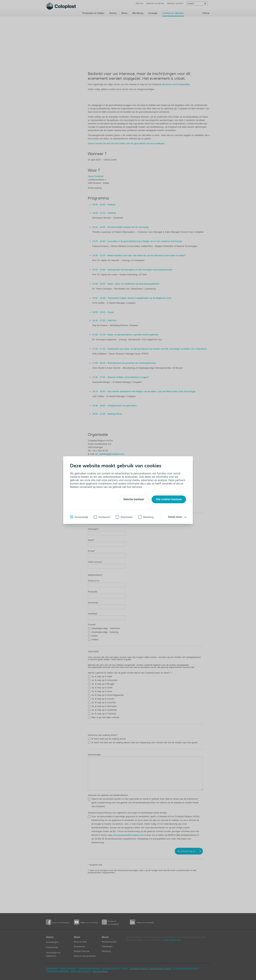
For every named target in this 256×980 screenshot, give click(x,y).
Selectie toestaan (134, 499)
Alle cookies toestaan (169, 499)
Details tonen (175, 517)
